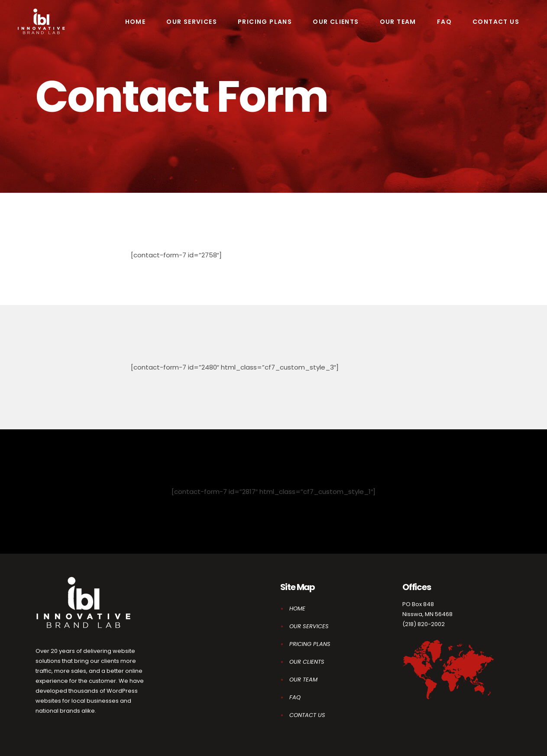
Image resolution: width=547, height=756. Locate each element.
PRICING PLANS (310, 644)
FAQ (295, 697)
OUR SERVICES (309, 626)
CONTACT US (307, 715)
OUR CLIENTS (307, 662)
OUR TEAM (303, 680)
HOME (297, 608)
